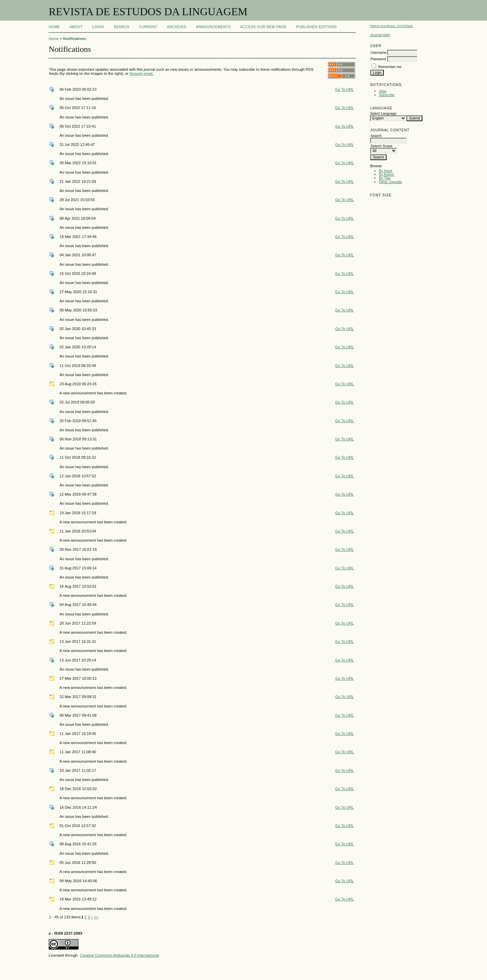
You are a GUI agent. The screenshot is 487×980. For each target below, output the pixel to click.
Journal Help (380, 35)
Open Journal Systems (391, 26)
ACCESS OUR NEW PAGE (264, 27)
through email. (142, 73)
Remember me (390, 67)
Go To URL (344, 89)
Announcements (213, 27)
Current (148, 27)
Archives (177, 27)
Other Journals (390, 182)
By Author (386, 175)
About (76, 27)
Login (98, 27)
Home (54, 27)
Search (121, 27)
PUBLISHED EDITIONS (317, 27)
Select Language (383, 114)
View (382, 91)
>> (96, 917)
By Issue (386, 171)
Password (378, 59)
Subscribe (387, 95)
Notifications (75, 39)
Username (378, 53)
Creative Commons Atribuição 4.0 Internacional (119, 955)
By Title (385, 178)
